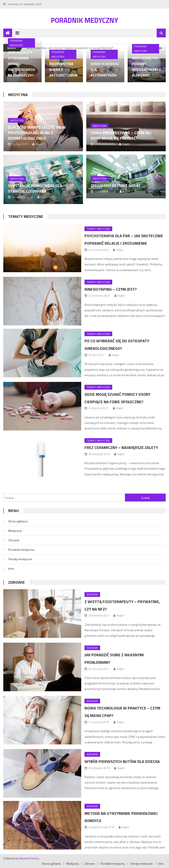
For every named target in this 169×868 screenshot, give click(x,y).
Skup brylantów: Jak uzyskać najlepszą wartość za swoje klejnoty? (70, 48)
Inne (11, 568)
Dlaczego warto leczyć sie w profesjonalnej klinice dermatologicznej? (37, 133)
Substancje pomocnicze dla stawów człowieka (35, 188)
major (39, 144)
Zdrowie (14, 540)
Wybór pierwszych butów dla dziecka (122, 761)
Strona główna (18, 521)
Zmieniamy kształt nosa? (115, 185)
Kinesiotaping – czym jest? (111, 289)
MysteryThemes (29, 858)
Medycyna (18, 95)
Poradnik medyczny (84, 20)
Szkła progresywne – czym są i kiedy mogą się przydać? (121, 135)
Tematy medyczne (26, 216)
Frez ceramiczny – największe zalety (121, 448)
